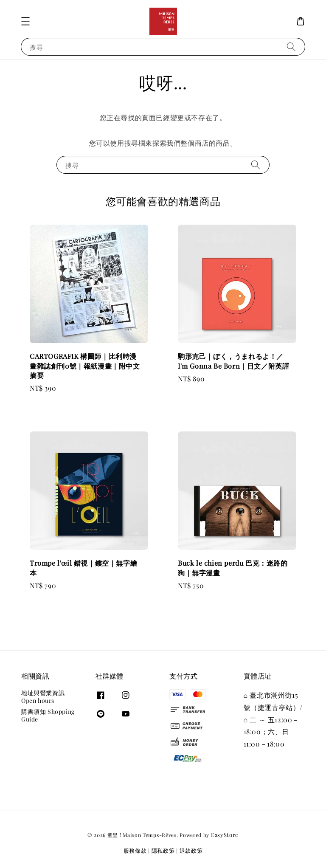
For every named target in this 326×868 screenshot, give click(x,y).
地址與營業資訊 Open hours (43, 697)
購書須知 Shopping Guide (48, 715)
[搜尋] (291, 46)
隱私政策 (163, 850)
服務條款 (135, 850)
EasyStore (225, 835)
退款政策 (191, 850)
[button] (25, 21)
